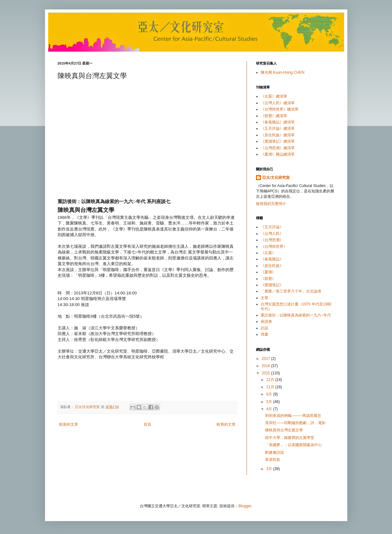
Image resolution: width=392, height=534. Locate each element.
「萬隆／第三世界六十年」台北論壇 (291, 291)
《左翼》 (268, 253)
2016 (266, 366)
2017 (266, 359)
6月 (270, 394)
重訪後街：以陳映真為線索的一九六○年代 (296, 315)
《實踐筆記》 (272, 285)
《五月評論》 (272, 227)
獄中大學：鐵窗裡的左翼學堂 (290, 438)
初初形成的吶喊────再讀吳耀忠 (293, 416)
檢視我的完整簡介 (271, 204)
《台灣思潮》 (272, 240)
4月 (270, 409)
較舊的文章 (226, 424)
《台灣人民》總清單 (278, 103)
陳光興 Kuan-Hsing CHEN (283, 72)
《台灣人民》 (272, 234)
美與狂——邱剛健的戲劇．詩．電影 (295, 423)
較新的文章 (69, 424)
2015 (266, 373)
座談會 (266, 321)
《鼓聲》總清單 (274, 116)
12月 (271, 380)
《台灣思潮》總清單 (278, 148)
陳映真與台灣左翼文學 (284, 430)
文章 (264, 298)
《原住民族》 (272, 266)
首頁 (147, 424)
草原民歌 (273, 460)
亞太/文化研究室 (276, 178)
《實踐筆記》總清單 (278, 141)
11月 (271, 387)
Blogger (245, 506)
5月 (270, 402)
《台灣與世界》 (274, 247)
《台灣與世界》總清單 (280, 109)
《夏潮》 (268, 272)
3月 (270, 469)
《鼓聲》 (268, 279)
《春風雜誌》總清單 (278, 122)
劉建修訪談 (275, 452)
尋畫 (264, 334)
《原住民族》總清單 (278, 135)
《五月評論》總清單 (278, 128)
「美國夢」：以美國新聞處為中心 (293, 445)
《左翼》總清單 (274, 96)
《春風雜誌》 (272, 259)
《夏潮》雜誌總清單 (278, 154)
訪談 (264, 328)
